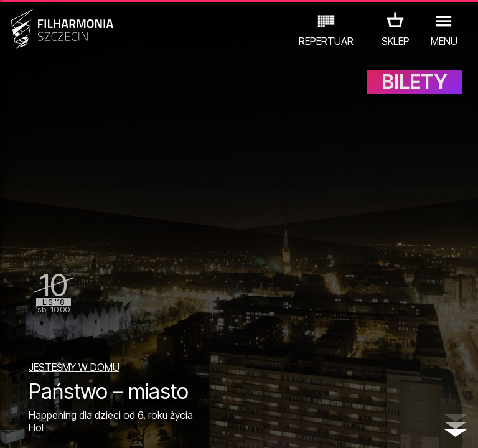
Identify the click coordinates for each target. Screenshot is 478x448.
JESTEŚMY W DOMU (74, 359)
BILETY (415, 92)
